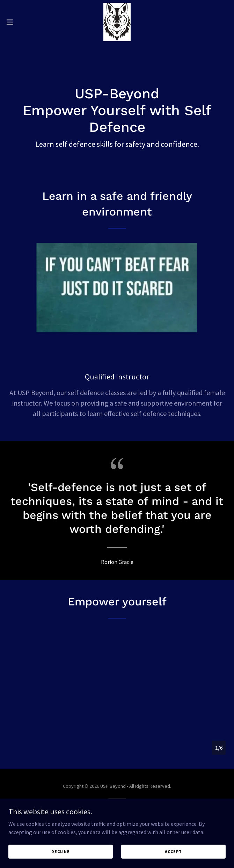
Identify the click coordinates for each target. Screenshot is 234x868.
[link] (117, 22)
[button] (20, 22)
